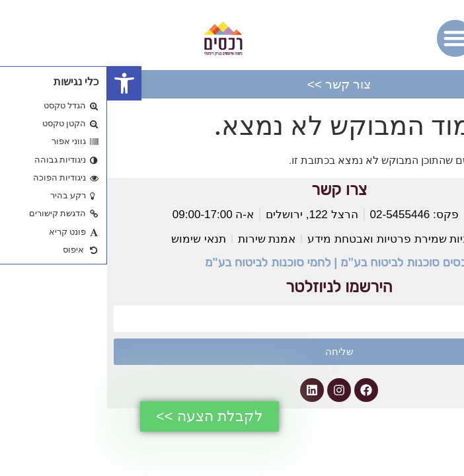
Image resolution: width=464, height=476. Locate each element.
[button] (17, 83)
